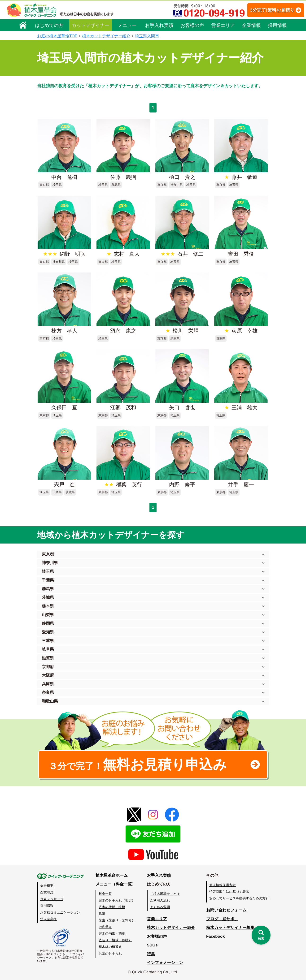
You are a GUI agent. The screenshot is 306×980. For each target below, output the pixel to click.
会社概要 (47, 886)
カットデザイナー (91, 25)
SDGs (152, 945)
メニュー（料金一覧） (116, 884)
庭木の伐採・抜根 (112, 907)
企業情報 (251, 25)
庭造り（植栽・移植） (115, 940)
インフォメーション (165, 963)
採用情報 (277, 25)
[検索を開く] (261, 935)
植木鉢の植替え (110, 947)
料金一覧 (105, 894)
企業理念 (47, 892)
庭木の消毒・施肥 (112, 933)
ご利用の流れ (160, 900)
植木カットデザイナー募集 (230, 928)
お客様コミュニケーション (60, 912)
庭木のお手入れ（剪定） (117, 900)
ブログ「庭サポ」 (222, 919)
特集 (151, 954)
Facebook (215, 936)
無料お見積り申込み (138, 764)
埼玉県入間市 (147, 36)
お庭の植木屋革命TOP (57, 36)
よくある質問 (160, 907)
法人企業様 (48, 919)
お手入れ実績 (159, 25)
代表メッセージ (52, 899)
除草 (102, 914)
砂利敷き (105, 927)
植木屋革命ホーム (112, 875)
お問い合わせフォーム (226, 910)
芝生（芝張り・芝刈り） (117, 920)
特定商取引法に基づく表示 (229, 892)
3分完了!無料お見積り (267, 10)
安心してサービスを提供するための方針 (239, 898)
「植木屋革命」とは (165, 894)
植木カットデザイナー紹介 (106, 36)
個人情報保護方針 (223, 885)
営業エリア (223, 25)
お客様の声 (192, 25)
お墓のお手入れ (110, 954)
